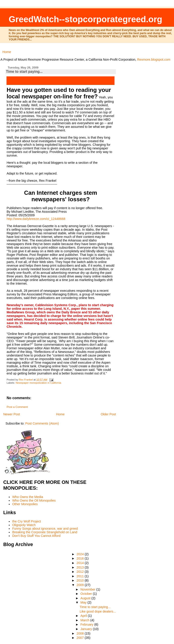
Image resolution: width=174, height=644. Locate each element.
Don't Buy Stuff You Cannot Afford (36, 536)
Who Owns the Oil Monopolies (34, 500)
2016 (81, 558)
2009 (81, 585)
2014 (81, 563)
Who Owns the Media (28, 497)
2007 (81, 638)
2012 (81, 572)
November (88, 589)
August (86, 598)
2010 (81, 580)
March (85, 620)
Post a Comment (17, 407)
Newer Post (11, 414)
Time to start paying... (95, 607)
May (84, 602)
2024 (81, 554)
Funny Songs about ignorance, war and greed (45, 529)
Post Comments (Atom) (42, 423)
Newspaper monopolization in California (39, 383)
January (87, 629)
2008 (81, 633)
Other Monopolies (25, 504)
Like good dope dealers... (98, 611)
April (84, 616)
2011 (81, 576)
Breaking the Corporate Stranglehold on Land (45, 532)
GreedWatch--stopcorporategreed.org (86, 19)
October (87, 594)
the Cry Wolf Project (26, 521)
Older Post (108, 414)
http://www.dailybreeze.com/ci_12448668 (36, 219)
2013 (81, 567)
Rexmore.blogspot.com (154, 60)
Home (7, 52)
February (87, 624)
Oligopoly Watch (24, 525)
